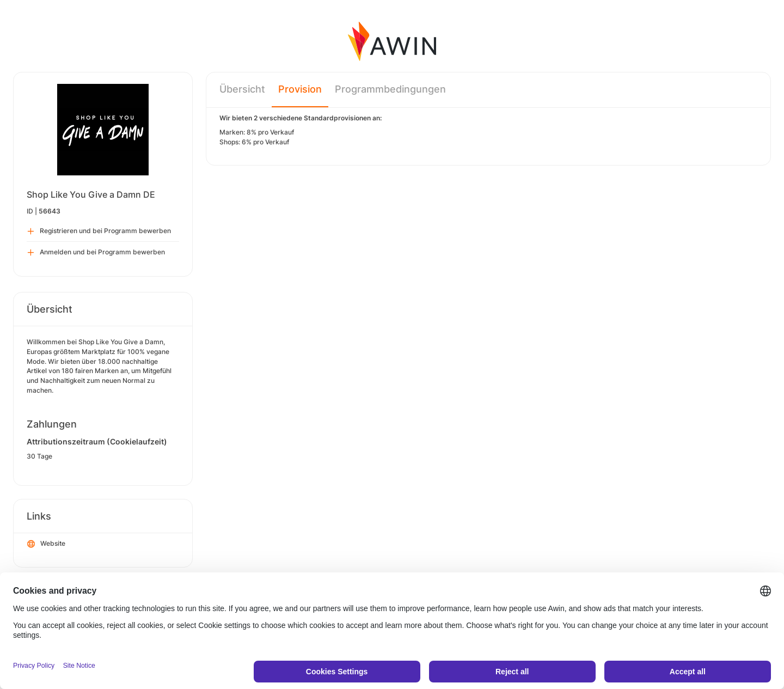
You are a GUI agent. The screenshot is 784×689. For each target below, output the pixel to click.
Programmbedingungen (390, 89)
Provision (300, 89)
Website (46, 544)
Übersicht (242, 89)
